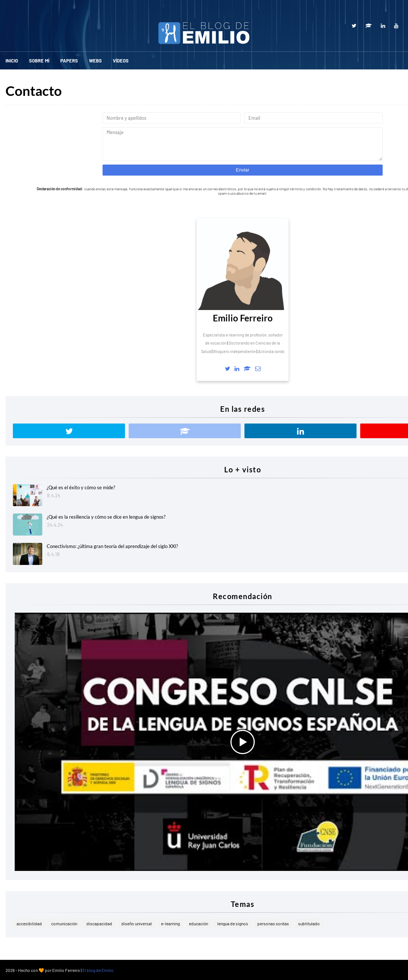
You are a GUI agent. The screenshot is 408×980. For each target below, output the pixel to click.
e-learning (170, 923)
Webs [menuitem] (95, 61)
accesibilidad (29, 923)
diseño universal (137, 923)
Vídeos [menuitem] (121, 61)
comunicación (64, 923)
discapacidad (99, 923)
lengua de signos (233, 923)
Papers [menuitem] (69, 61)
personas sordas (273, 923)
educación (198, 923)
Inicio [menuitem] (12, 61)
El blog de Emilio (98, 970)
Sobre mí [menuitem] (39, 61)
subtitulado (309, 923)
